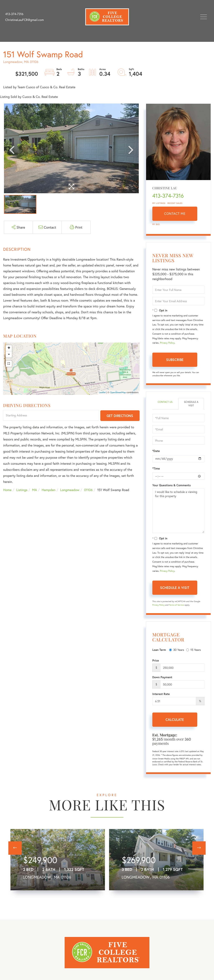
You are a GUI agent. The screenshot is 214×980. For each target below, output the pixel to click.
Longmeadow (70, 490)
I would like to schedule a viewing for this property (178, 511)
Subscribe (175, 360)
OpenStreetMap (118, 393)
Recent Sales (175, 203)
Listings (22, 490)
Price (156, 660)
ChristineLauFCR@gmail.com (25, 20)
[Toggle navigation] (204, 17)
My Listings (159, 203)
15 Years (194, 650)
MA (35, 490)
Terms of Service (176, 605)
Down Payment (162, 677)
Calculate (175, 720)
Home (7, 490)
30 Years (177, 650)
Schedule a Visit (191, 404)
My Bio (156, 224)
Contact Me (175, 214)
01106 (88, 490)
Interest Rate (161, 694)
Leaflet (103, 393)
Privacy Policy (167, 343)
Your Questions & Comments (172, 485)
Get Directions (120, 416)
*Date (156, 451)
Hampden (48, 490)
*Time (156, 468)
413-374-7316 (14, 14)
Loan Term (159, 650)
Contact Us (165, 402)
